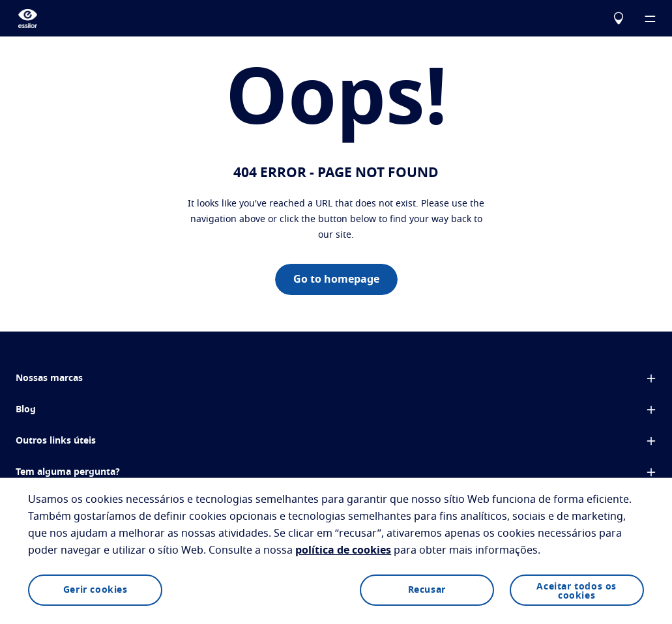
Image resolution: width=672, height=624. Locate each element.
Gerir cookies (95, 590)
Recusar (427, 590)
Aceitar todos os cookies (577, 591)
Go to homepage (336, 279)
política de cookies (343, 550)
